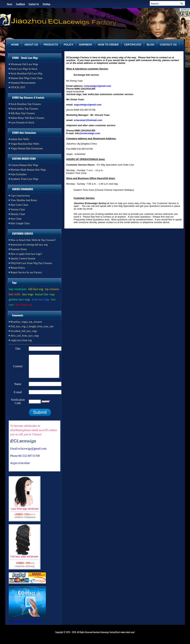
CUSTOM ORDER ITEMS (24, 158)
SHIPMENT (86, 45)
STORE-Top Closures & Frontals (28, 97)
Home (10, 4)
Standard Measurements (23, 83)
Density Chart (18, 214)
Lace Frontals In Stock (22, 123)
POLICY (68, 45)
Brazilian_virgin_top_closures (26, 322)
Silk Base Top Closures (23, 113)
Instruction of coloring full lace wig (29, 245)
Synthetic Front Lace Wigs (24, 179)
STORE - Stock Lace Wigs (25, 58)
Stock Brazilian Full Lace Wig (26, 74)
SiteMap (46, 4)
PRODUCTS (51, 45)
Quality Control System (23, 259)
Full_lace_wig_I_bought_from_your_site (32, 326)
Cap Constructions (20, 196)
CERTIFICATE (133, 45)
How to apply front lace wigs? (26, 254)
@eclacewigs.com (90, 133)
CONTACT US (168, 45)
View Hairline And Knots (24, 200)
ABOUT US (31, 45)
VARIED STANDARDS (23, 189)
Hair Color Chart (19, 205)
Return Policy (18, 268)
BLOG (150, 45)
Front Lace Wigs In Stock (24, 69)
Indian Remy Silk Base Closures (27, 118)
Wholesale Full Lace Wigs (24, 64)
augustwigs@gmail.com (88, 105)
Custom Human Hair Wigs (24, 165)
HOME (15, 45)
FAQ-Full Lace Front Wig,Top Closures (31, 263)
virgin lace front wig (21, 340)
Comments (18, 315)
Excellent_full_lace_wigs (24, 331)
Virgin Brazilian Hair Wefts (25, 144)
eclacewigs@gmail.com (98, 86)
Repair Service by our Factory (26, 272)
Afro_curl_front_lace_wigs (25, 336)
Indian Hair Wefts (20, 139)
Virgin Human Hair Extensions (27, 148)
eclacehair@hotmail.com (88, 120)
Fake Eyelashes (19, 174)
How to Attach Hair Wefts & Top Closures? (33, 240)
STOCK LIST (18, 87)
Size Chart (16, 219)
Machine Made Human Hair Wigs (28, 170)
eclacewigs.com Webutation (25, 626)
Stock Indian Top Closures (24, 109)
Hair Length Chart (20, 223)
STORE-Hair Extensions (24, 133)
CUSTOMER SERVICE (23, 233)
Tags (14, 282)
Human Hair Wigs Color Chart (27, 78)
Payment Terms (19, 249)
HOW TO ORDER (108, 45)
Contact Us (34, 4)
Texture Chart (18, 210)
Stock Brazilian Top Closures (26, 104)
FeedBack (20, 4)
